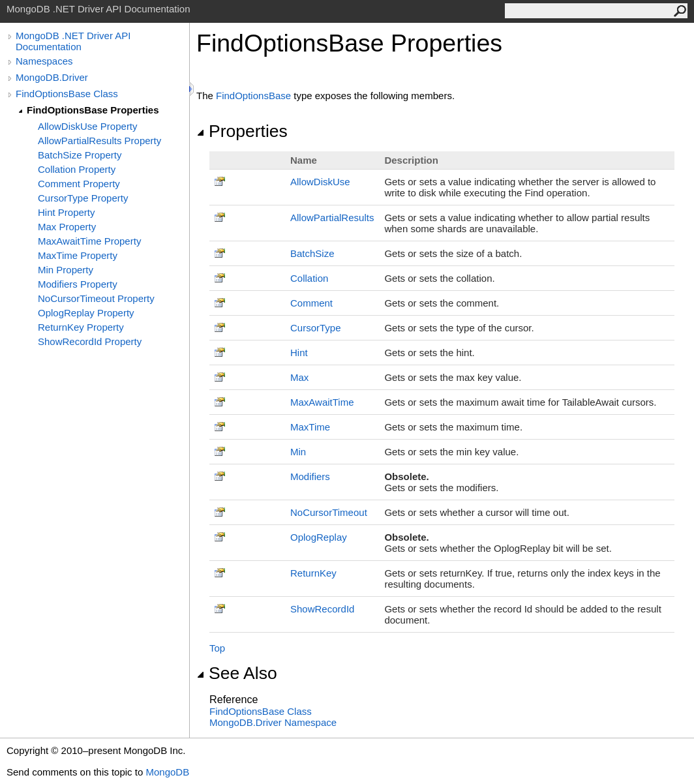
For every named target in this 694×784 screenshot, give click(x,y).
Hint (299, 353)
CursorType (316, 328)
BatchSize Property (80, 155)
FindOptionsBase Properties (93, 110)
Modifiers (310, 476)
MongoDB (167, 772)
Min (298, 452)
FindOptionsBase (253, 96)
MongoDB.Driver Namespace (273, 722)
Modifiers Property (78, 284)
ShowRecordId (322, 609)
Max (299, 377)
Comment (311, 303)
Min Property (66, 270)
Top (217, 648)
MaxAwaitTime (322, 402)
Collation (309, 278)
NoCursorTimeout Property (96, 298)
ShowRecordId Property (90, 341)
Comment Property (79, 184)
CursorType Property (83, 198)
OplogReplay (319, 537)
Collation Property (77, 169)
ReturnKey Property (81, 327)
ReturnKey (313, 573)
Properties (242, 131)
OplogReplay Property (86, 313)
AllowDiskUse (320, 182)
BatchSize (312, 253)
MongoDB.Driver (52, 77)
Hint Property (67, 212)
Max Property (67, 227)
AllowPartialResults (332, 218)
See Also (237, 673)
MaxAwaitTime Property (89, 241)
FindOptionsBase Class (67, 94)
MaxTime (310, 427)
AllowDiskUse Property (88, 126)
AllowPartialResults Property (99, 141)
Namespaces (44, 61)
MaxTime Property (78, 255)
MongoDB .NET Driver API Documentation (73, 41)
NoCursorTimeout (329, 512)
